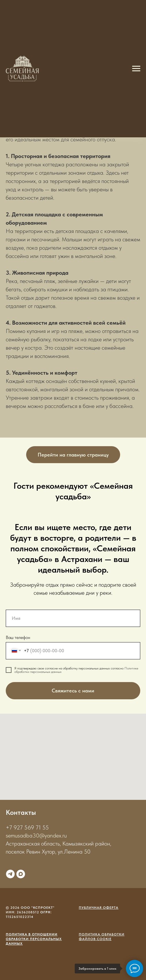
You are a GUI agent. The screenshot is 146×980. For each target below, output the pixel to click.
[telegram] (10, 874)
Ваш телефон (18, 637)
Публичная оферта (99, 908)
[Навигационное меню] (136, 69)
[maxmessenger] (21, 874)
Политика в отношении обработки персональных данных (34, 939)
